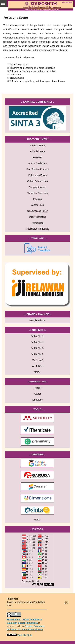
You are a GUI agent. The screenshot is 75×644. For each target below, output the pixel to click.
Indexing (38, 199)
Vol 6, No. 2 (37, 336)
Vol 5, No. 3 (37, 348)
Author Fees (37, 205)
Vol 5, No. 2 (37, 354)
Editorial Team (37, 151)
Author (37, 394)
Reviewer (37, 157)
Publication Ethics (38, 175)
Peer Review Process (37, 169)
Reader (37, 388)
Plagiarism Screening (37, 193)
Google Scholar (38, 320)
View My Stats (25, 635)
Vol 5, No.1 (37, 360)
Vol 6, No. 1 (37, 342)
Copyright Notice (37, 187)
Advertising (37, 223)
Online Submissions (37, 181)
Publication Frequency (38, 229)
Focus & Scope (38, 146)
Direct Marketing (37, 217)
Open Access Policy (37, 211)
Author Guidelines (37, 163)
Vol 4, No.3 (38, 366)
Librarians (37, 400)
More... (37, 372)
